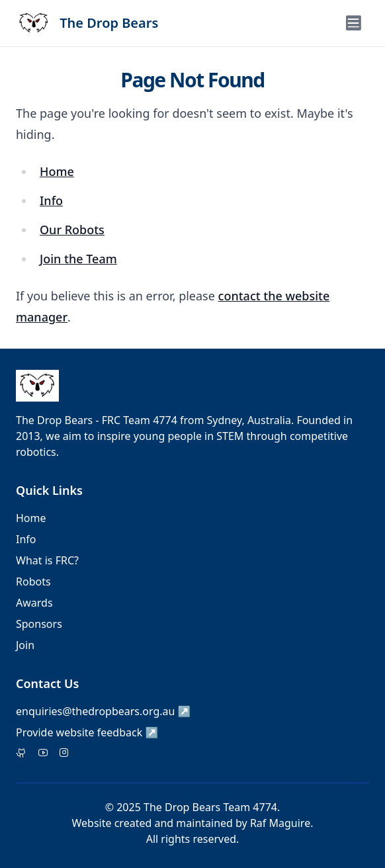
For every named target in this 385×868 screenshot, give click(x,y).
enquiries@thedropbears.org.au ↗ (104, 711)
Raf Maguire (280, 823)
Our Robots (72, 230)
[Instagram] (64, 754)
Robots (33, 582)
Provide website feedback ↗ (87, 732)
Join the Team (78, 259)
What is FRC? (47, 560)
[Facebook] (43, 754)
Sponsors (39, 624)
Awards (34, 603)
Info (51, 200)
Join (25, 645)
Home (57, 171)
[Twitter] (21, 754)
